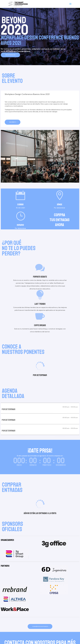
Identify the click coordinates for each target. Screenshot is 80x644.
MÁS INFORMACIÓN (10, 55)
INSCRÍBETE (13, 122)
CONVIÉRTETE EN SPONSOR (40, 626)
